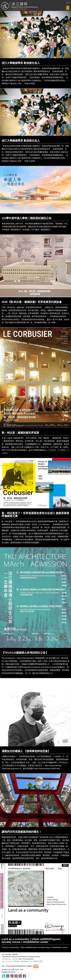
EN (68, 3)
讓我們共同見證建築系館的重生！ (22, 832)
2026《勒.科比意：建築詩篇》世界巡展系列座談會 (32, 302)
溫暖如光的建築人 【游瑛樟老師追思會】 (26, 751)
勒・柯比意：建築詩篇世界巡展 (20, 433)
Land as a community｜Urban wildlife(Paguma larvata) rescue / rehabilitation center (31, 941)
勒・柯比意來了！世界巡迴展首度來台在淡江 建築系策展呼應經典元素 (35, 515)
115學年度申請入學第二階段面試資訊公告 (27, 218)
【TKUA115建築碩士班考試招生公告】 (25, 653)
